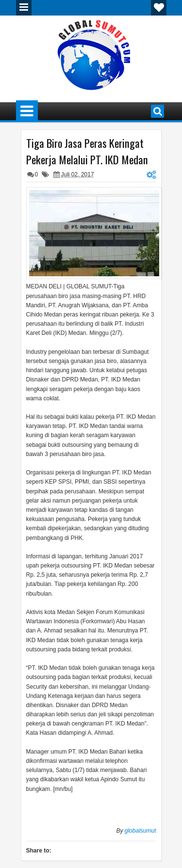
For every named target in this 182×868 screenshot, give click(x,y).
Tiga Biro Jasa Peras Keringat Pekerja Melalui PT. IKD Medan (87, 151)
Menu (24, 8)
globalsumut (141, 831)
